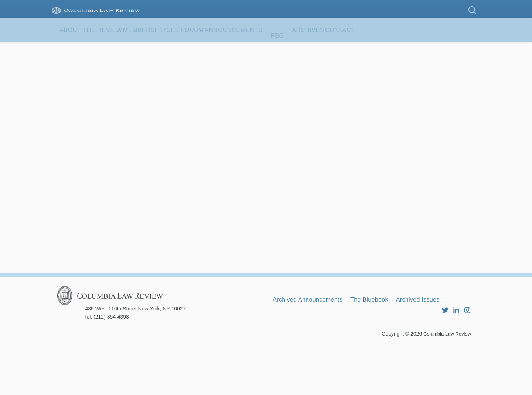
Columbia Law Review (445, 382)
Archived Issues (444, 341)
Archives (399, 48)
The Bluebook (386, 341)
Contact (83, 71)
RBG (358, 48)
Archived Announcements (314, 341)
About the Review (102, 48)
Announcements (303, 48)
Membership (175, 48)
